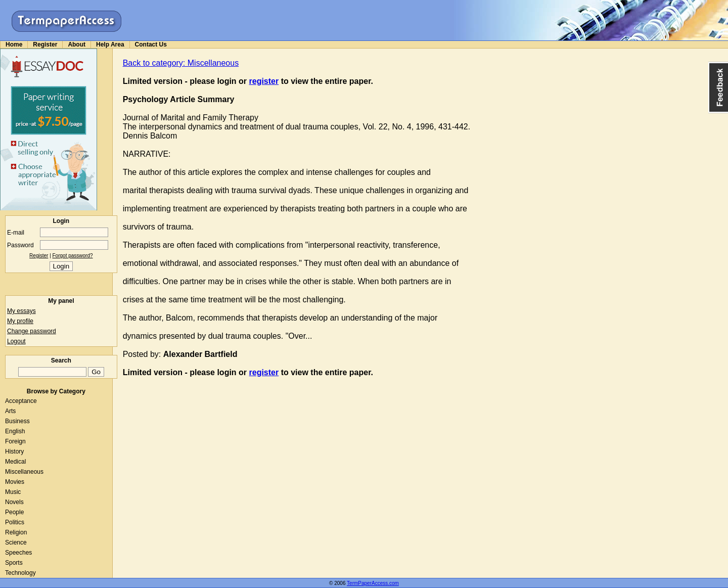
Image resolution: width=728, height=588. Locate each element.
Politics (15, 522)
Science (16, 542)
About (77, 44)
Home (14, 44)
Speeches (18, 553)
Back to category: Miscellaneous (181, 63)
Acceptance (21, 401)
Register (45, 44)
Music (13, 492)
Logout (16, 341)
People (14, 512)
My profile (20, 321)
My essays (21, 311)
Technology (20, 573)
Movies (15, 482)
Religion (16, 532)
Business (17, 421)
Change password (32, 331)
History (14, 451)
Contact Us (151, 44)
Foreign (15, 441)
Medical (15, 462)
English (15, 431)
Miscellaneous (24, 472)
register (264, 81)
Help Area (110, 44)
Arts (10, 411)
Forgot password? (73, 256)
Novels (14, 502)
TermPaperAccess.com (373, 583)
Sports (14, 563)
